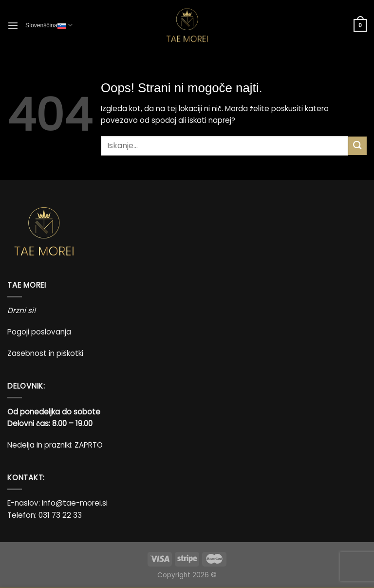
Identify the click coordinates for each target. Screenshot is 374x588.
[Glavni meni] (13, 25)
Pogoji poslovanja (39, 332)
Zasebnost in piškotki (45, 353)
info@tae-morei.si (75, 503)
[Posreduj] (357, 146)
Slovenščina (49, 25)
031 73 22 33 (60, 515)
